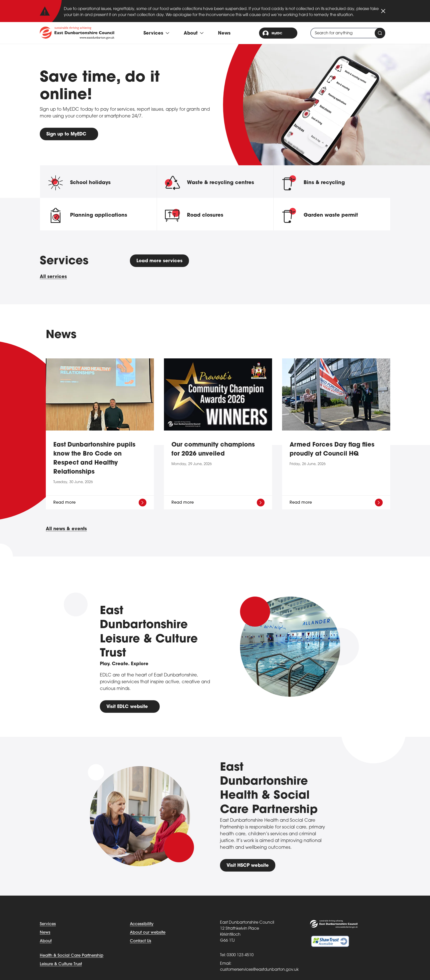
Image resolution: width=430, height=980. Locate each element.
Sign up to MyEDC (67, 134)
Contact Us (141, 941)
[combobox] (348, 33)
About (46, 941)
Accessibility (142, 924)
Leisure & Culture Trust (61, 964)
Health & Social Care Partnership (72, 956)
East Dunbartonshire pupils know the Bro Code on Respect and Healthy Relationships (94, 459)
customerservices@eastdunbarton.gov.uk (259, 970)
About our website (148, 933)
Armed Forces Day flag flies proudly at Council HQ (332, 450)
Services (48, 924)
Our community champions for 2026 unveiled (213, 450)
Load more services (160, 261)
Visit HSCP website (248, 866)
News (224, 33)
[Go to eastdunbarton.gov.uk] (77, 33)
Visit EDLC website (127, 707)
